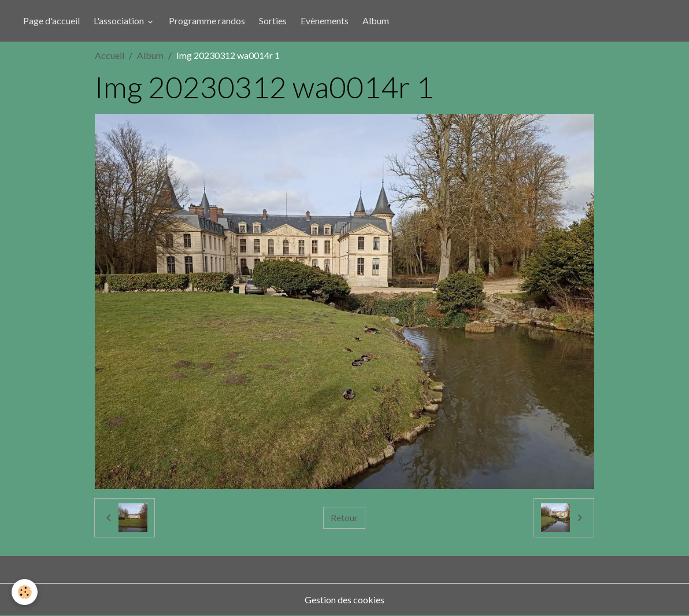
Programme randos (207, 21)
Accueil (110, 55)
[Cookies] (25, 592)
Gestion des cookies (344, 600)
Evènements (325, 21)
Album (376, 21)
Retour (344, 517)
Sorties (273, 21)
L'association (120, 21)
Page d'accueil (51, 21)
